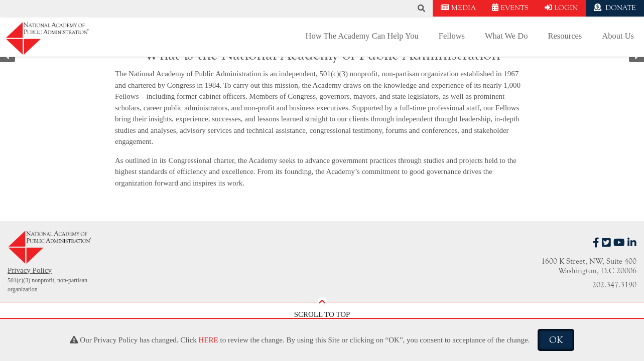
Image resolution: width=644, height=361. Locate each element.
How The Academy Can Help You (362, 36)
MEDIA (458, 8)
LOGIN (561, 8)
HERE (209, 340)
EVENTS (510, 8)
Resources (565, 36)
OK (556, 340)
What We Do (506, 36)
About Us (618, 36)
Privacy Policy (30, 270)
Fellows (452, 36)
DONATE (615, 8)
